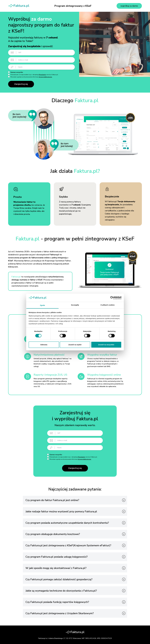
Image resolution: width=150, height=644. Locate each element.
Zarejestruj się (21, 84)
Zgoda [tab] (42, 305)
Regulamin (42, 75)
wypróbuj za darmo (129, 6)
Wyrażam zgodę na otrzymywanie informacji (31, 77)
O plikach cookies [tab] (108, 305)
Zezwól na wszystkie (106, 345)
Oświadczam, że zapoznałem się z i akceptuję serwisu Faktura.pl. (34, 75)
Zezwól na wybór (75, 345)
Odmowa (44, 345)
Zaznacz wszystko (17, 72)
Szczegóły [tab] (75, 305)
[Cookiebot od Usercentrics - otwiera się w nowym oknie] (112, 298)
